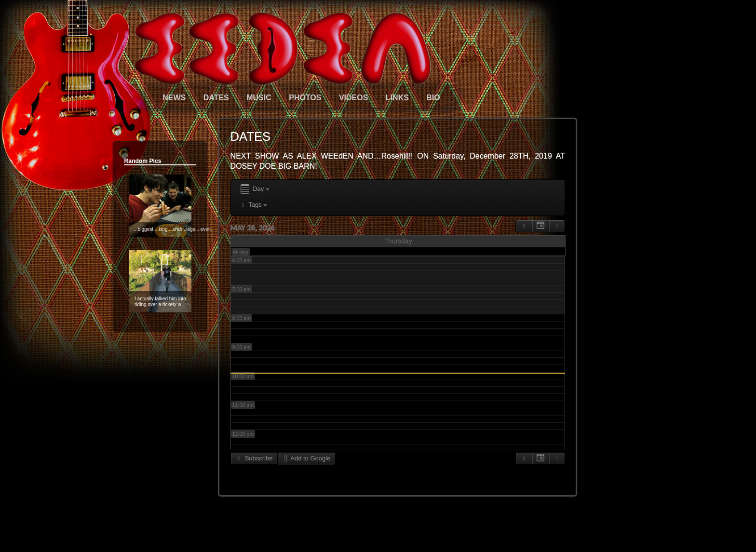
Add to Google (306, 458)
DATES (216, 98)
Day (254, 189)
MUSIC (259, 98)
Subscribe (254, 458)
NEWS (174, 98)
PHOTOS (305, 98)
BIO (433, 98)
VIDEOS (353, 98)
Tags (253, 205)
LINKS (397, 98)
